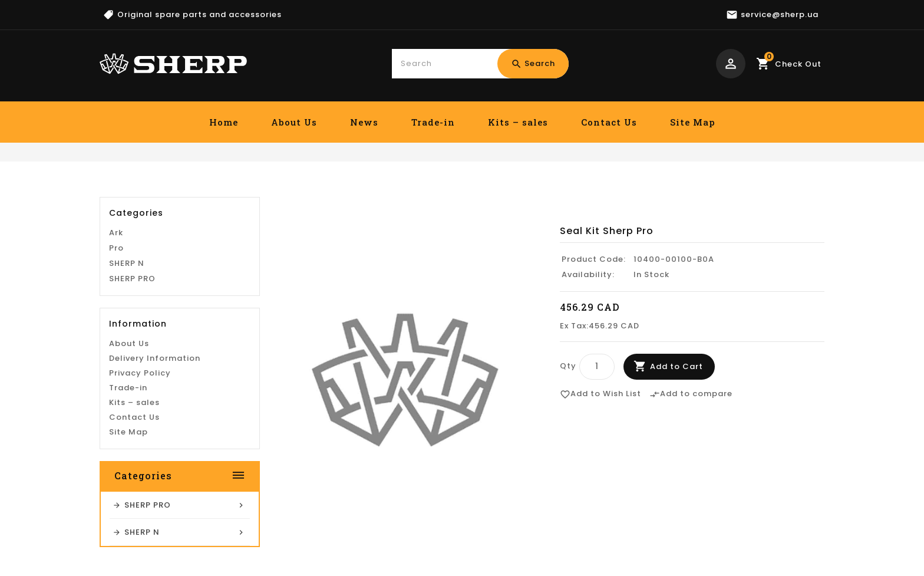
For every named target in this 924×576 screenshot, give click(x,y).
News (364, 122)
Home (224, 122)
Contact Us (609, 122)
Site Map (693, 122)
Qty (568, 366)
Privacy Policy (140, 471)
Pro (116, 346)
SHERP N (127, 361)
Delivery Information (155, 456)
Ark (116, 330)
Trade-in (433, 122)
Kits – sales (518, 122)
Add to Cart (676, 366)
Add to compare (691, 394)
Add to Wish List (600, 394)
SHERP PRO (132, 376)
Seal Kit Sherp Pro (782, 188)
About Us (294, 122)
